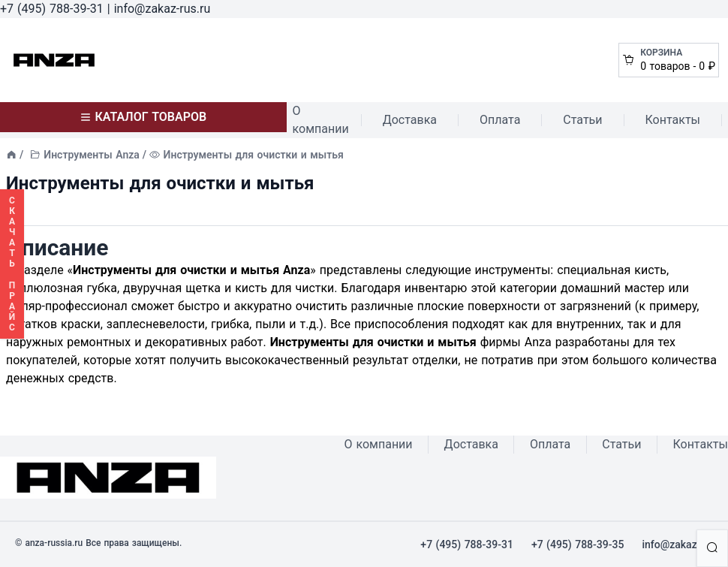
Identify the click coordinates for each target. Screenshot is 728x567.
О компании (321, 120)
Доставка (410, 120)
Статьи (582, 120)
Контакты (673, 120)
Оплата (500, 120)
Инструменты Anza (92, 155)
